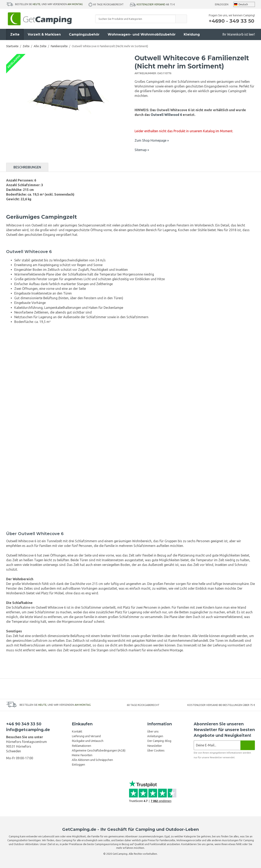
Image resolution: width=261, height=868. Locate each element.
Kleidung (192, 34)
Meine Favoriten (82, 755)
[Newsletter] (248, 745)
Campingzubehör (84, 34)
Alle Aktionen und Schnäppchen (92, 760)
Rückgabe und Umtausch (88, 741)
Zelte (15, 34)
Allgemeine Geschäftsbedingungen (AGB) (99, 750)
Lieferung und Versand (86, 736)
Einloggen (222, 4)
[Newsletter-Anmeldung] (217, 745)
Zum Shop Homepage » (152, 140)
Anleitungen (155, 736)
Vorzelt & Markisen (44, 34)
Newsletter (155, 746)
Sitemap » (142, 150)
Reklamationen (81, 746)
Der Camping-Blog (159, 741)
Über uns (153, 731)
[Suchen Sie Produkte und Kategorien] (135, 19)
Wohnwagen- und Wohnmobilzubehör (142, 34)
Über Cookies (156, 750)
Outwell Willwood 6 (166, 115)
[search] (181, 19)
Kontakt (77, 731)
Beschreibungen (27, 167)
